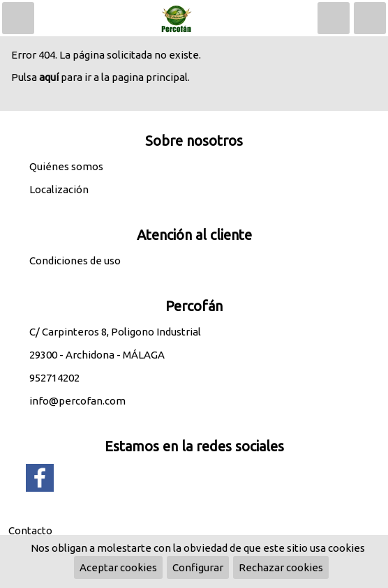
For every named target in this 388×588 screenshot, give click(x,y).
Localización (59, 189)
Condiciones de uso (75, 261)
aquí (49, 77)
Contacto (30, 530)
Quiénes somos (66, 166)
